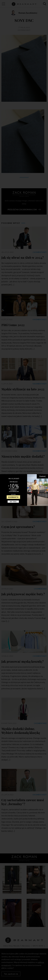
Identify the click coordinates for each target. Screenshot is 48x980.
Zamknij (42, 476)
